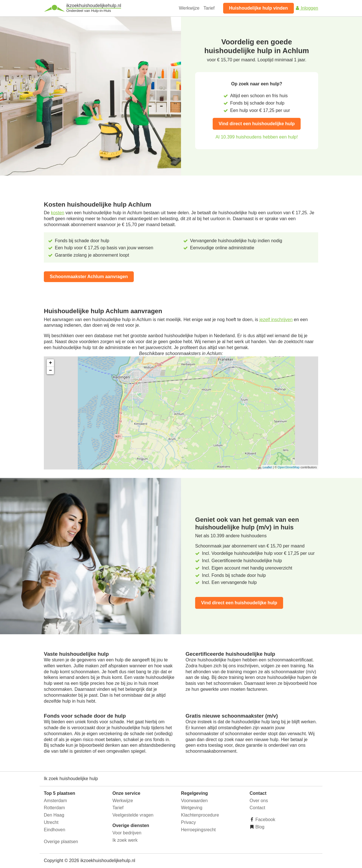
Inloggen (307, 8)
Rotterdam (54, 808)
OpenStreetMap (289, 467)
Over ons (259, 801)
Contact (258, 808)
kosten (58, 213)
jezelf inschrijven (276, 320)
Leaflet (267, 467)
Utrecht (51, 822)
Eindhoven (55, 830)
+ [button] (50, 363)
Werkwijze (189, 8)
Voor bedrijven (127, 833)
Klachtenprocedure (200, 815)
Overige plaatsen (61, 842)
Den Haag (54, 815)
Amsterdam (55, 801)
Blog (259, 827)
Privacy (188, 822)
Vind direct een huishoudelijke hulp (257, 124)
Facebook (265, 820)
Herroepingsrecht (198, 830)
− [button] (50, 371)
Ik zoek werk (125, 840)
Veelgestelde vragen (133, 815)
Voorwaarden (194, 801)
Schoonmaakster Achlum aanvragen (89, 277)
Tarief (209, 8)
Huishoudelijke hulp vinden (258, 8)
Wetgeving (192, 808)
